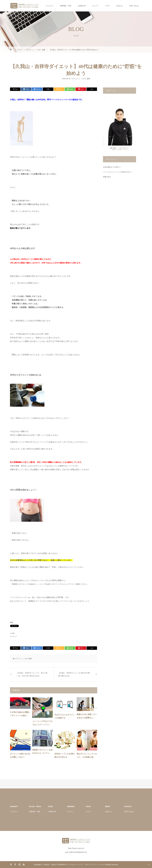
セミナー (95, 6)
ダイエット (76, 79)
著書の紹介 (107, 177)
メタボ (83, 79)
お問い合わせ (134, 6)
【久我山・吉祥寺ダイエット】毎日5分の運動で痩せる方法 (74, 674)
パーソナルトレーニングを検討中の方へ (117, 172)
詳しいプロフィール (120, 150)
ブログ (107, 6)
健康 (88, 79)
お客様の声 (82, 6)
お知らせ (120, 6)
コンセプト (50, 6)
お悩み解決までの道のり (112, 167)
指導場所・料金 (66, 6)
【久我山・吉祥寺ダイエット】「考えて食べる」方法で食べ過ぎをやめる (32, 674)
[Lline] (48, 89)
